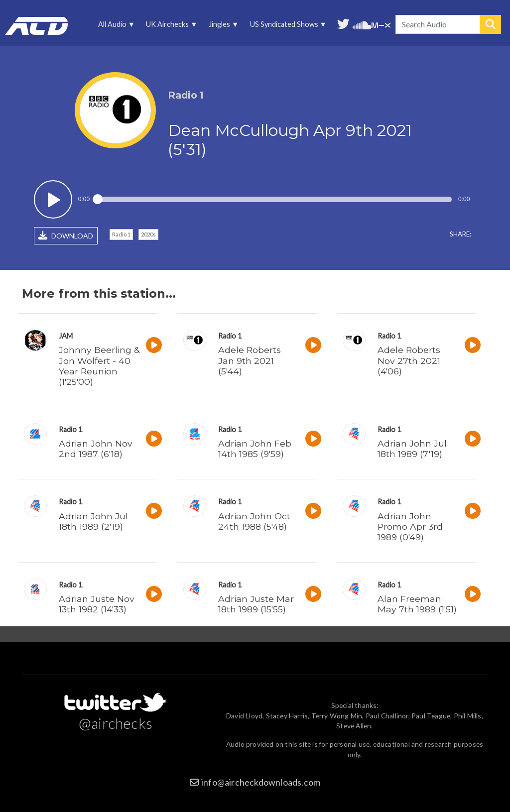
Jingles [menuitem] (222, 27)
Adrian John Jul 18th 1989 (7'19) (412, 449)
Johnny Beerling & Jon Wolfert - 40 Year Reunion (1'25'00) (99, 365)
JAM (66, 336)
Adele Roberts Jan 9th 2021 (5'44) (250, 360)
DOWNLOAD (66, 235)
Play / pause (53, 199)
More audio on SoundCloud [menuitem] (362, 24)
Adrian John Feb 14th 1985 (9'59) (255, 449)
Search (491, 24)
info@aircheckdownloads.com (261, 782)
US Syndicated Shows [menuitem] (286, 27)
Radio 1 (121, 234)
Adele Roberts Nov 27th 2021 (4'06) (409, 360)
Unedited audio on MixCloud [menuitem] (381, 24)
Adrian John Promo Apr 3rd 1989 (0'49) (410, 526)
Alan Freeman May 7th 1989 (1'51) (417, 604)
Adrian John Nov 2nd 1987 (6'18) (96, 449)
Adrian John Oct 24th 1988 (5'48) (254, 521)
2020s (148, 234)
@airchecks (116, 723)
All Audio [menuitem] (115, 27)
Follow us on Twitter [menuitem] (343, 23)
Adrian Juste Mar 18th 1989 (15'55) (256, 604)
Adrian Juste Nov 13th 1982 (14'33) (97, 604)
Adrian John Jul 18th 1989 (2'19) (93, 521)
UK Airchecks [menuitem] (170, 27)
